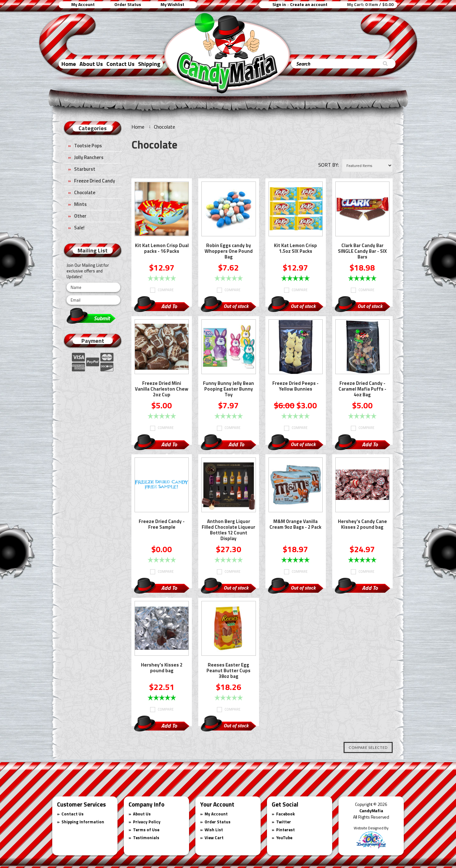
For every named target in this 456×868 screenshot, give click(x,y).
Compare (166, 290)
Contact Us (120, 64)
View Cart (214, 838)
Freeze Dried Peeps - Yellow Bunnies (295, 386)
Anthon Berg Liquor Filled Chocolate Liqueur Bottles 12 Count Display (228, 530)
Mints (80, 204)
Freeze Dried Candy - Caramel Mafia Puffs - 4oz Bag (362, 389)
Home (69, 64)
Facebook (285, 814)
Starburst (85, 169)
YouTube (284, 838)
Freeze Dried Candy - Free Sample (162, 525)
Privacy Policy (147, 822)
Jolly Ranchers (89, 157)
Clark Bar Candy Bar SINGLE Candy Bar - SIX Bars (362, 252)
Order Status (128, 4)
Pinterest (285, 830)
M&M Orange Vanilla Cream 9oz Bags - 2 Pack (295, 525)
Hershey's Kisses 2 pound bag (162, 668)
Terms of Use (146, 830)
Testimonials (146, 838)
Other (80, 216)
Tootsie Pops (88, 146)
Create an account (309, 4)
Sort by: (329, 165)
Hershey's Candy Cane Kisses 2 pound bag (362, 525)
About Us (91, 64)
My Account (83, 4)
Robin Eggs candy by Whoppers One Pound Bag (229, 252)
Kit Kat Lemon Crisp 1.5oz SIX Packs (295, 249)
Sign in (279, 4)
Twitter (284, 822)
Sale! (79, 228)
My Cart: (370, 4)
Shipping (149, 64)
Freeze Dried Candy (95, 181)
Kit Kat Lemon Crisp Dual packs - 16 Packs (162, 249)
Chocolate (85, 192)
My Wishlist (172, 4)
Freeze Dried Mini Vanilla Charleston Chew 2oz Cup (162, 389)
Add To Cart (169, 307)
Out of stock (236, 306)
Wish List (214, 830)
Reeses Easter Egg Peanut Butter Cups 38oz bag (228, 671)
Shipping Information (83, 822)
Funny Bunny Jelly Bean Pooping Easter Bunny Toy (228, 389)
